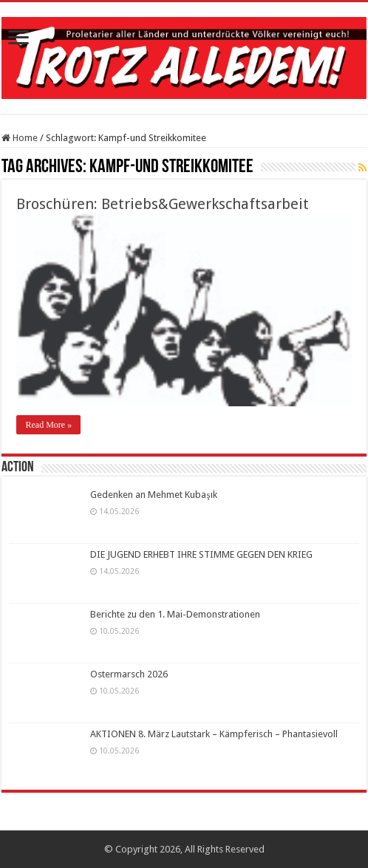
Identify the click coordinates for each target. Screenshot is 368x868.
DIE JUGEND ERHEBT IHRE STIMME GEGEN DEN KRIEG (201, 554)
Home (20, 138)
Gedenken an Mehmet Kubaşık (153, 495)
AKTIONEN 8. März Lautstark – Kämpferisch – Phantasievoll (214, 734)
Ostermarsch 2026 (129, 674)
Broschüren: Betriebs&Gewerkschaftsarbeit (163, 204)
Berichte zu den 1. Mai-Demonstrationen (175, 614)
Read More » (48, 425)
